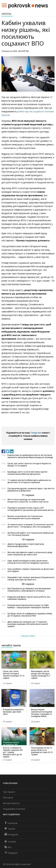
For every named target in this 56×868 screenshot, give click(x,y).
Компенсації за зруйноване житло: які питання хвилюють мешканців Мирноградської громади (30, 456)
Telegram (36, 433)
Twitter (10, 829)
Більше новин (28, 636)
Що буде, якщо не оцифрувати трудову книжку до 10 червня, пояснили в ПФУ (30, 615)
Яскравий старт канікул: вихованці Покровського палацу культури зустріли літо (31, 578)
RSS (8, 847)
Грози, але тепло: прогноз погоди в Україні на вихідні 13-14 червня (29, 465)
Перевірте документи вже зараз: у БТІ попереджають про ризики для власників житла (30, 509)
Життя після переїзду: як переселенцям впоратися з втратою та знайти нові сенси (28, 501)
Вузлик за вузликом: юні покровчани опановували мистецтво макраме (25, 517)
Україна (6, 14)
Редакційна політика (14, 809)
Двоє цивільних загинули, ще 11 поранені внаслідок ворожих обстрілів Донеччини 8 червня (28, 624)
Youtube (10, 842)
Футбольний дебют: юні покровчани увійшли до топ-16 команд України (31, 534)
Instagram (11, 834)
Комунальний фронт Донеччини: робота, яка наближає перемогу (29, 598)
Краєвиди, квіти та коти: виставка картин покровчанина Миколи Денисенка (27, 473)
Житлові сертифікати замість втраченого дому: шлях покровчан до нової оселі (30, 553)
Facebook (11, 823)
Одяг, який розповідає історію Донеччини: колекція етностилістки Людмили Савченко (28, 562)
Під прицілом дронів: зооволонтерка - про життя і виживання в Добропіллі (31, 490)
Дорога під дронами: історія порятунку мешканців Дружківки (26, 545)
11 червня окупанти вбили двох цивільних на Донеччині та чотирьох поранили (29, 481)
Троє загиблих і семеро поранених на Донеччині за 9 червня (31, 570)
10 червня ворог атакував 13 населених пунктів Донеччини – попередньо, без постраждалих (30, 526)
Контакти (8, 797)
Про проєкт (9, 792)
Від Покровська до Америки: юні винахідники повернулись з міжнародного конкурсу (29, 590)
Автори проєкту (11, 803)
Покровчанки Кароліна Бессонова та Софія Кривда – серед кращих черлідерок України (28, 606)
